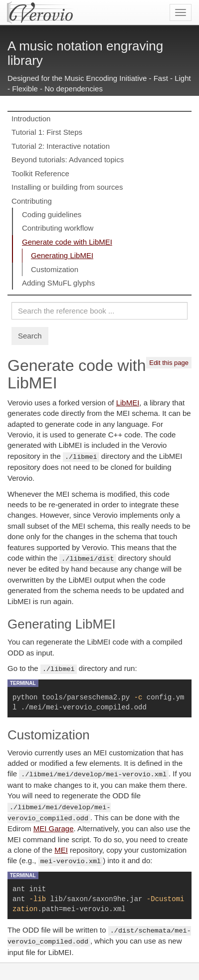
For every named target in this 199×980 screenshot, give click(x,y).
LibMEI (128, 403)
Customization (55, 269)
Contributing (32, 201)
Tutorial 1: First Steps (47, 132)
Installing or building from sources (67, 187)
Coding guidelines (52, 214)
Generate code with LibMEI (67, 242)
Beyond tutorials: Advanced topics (68, 160)
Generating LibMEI (62, 255)
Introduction (31, 119)
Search (30, 336)
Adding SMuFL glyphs (58, 283)
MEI (61, 850)
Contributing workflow (58, 228)
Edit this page (169, 363)
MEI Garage (54, 828)
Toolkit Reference (40, 173)
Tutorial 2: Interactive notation (61, 146)
